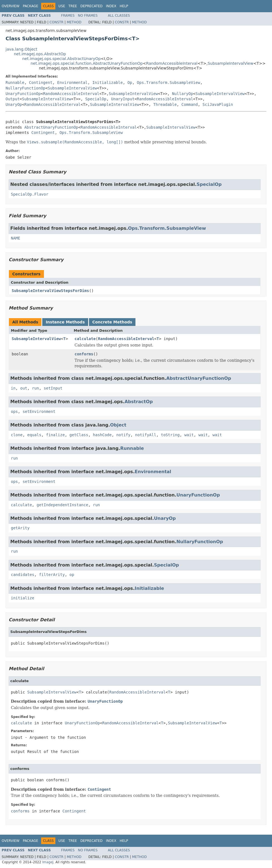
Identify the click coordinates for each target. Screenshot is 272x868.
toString (170, 435)
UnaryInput (123, 99)
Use (62, 6)
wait (189, 435)
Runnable (15, 83)
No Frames (88, 16)
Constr (56, 22)
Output (13, 99)
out (24, 388)
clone (17, 435)
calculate (85, 339)
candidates (23, 575)
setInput (53, 388)
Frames (68, 16)
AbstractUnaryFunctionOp (51, 127)
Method (74, 22)
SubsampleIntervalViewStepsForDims (50, 291)
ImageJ (48, 862)
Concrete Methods (112, 322)
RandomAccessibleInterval (172, 63)
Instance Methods (65, 322)
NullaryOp (182, 94)
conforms (84, 354)
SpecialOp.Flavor (30, 194)
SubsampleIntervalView (230, 63)
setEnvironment (39, 411)
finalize (55, 435)
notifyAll (146, 435)
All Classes (119, 16)
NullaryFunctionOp (25, 88)
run (35, 388)
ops (14, 411)
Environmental (72, 83)
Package (30, 6)
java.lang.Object (21, 49)
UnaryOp (14, 104)
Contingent (41, 83)
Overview (11, 6)
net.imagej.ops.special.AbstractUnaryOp (61, 59)
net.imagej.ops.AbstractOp (40, 54)
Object (118, 425)
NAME (16, 238)
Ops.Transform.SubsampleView (169, 83)
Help (124, 6)
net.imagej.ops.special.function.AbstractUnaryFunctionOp (87, 63)
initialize (23, 598)
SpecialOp (96, 99)
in (13, 388)
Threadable (165, 104)
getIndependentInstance (62, 505)
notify (123, 435)
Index (111, 6)
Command (190, 104)
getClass (79, 435)
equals (34, 435)
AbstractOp (139, 402)
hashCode (102, 435)
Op (130, 83)
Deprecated (92, 6)
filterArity (52, 575)
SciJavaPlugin (218, 104)
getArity (20, 528)
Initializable (108, 83)
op (72, 575)
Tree (73, 6)
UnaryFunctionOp (23, 94)
